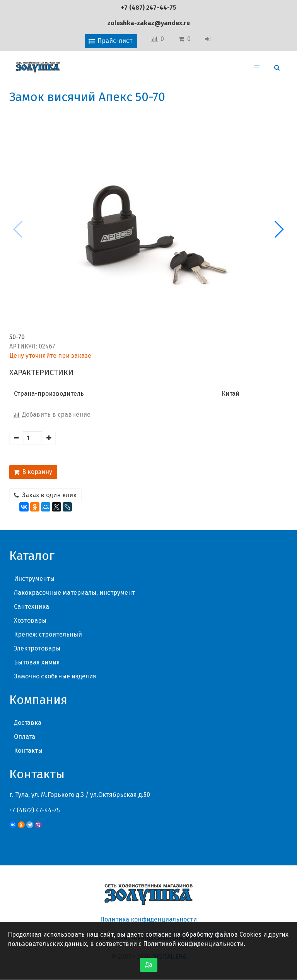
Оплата (25, 737)
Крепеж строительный (48, 634)
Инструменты (34, 579)
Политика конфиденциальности (148, 919)
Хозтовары (30, 620)
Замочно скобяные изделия (55, 676)
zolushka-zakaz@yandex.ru (149, 23)
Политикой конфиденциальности (193, 944)
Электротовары (37, 648)
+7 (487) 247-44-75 (149, 8)
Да (149, 965)
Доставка (28, 723)
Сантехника (32, 607)
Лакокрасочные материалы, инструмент (74, 593)
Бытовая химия (37, 662)
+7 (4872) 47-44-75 (35, 810)
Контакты (28, 751)
